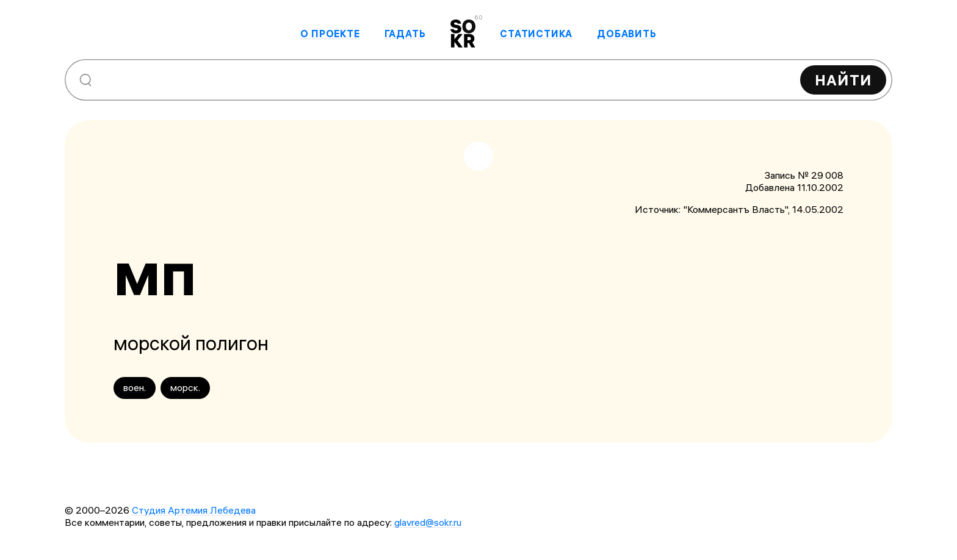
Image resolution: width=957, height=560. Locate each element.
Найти (843, 80)
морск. (185, 387)
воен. (135, 387)
